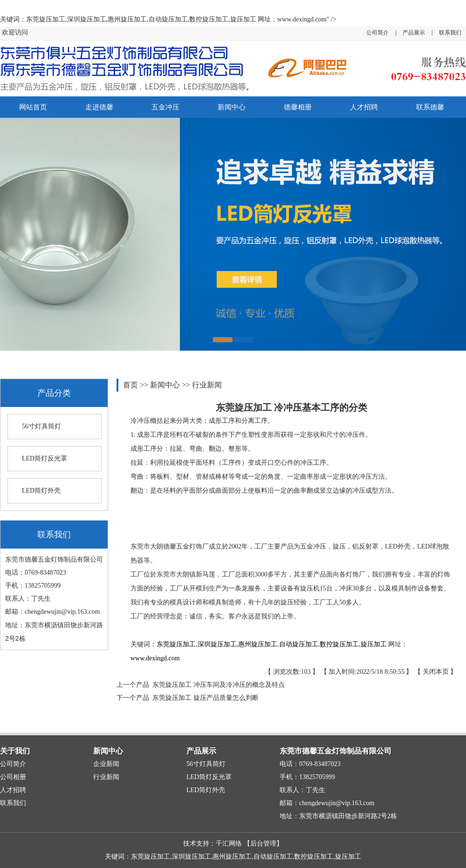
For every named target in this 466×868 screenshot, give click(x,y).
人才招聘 (364, 107)
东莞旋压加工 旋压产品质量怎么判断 (204, 698)
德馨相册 (298, 107)
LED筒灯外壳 (41, 491)
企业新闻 (106, 764)
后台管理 (263, 844)
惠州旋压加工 (258, 644)
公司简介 (377, 33)
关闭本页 (436, 672)
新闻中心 (232, 107)
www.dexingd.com (155, 658)
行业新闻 (207, 385)
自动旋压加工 (299, 644)
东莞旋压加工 (176, 644)
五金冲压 (165, 107)
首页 (131, 385)
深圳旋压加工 (217, 644)
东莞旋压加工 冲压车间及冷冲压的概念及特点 (217, 685)
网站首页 (33, 107)
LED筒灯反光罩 (45, 458)
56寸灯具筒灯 (41, 426)
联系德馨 (430, 107)
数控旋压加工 (339, 644)
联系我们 (450, 33)
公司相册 (13, 777)
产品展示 (414, 33)
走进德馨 (99, 107)
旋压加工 (374, 644)
